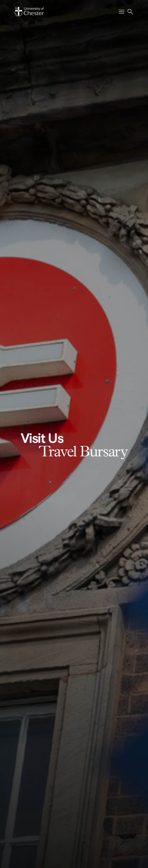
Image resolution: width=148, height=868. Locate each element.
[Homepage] (29, 12)
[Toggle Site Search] (130, 12)
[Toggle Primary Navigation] (122, 12)
